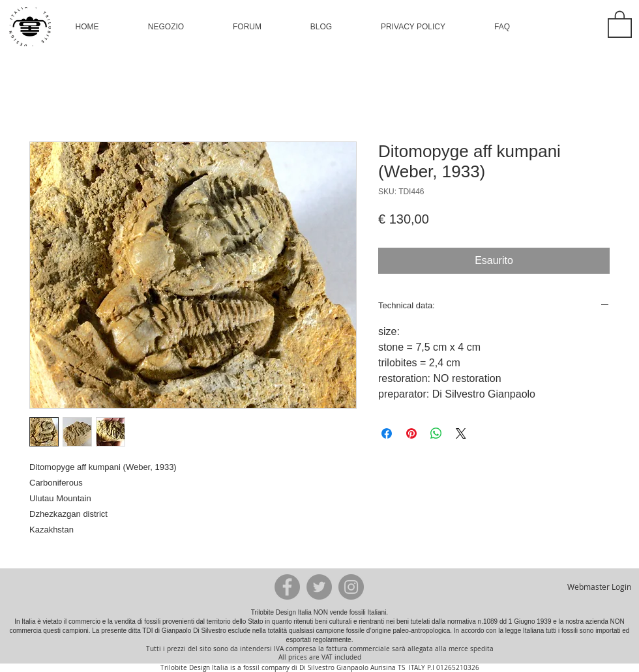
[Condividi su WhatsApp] (436, 433)
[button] (166, 27)
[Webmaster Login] (599, 587)
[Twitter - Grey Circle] (319, 587)
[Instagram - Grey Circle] (351, 587)
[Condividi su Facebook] (387, 433)
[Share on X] (461, 433)
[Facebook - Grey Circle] (287, 587)
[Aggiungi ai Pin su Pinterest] (411, 433)
